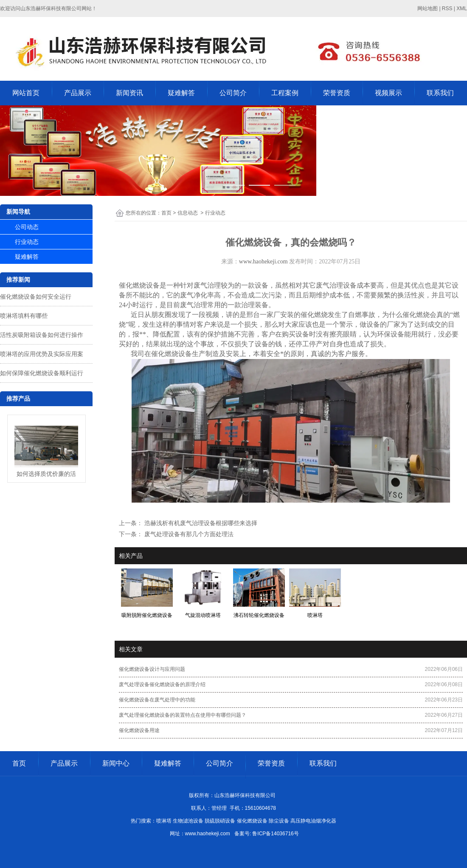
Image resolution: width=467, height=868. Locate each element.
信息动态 (188, 213)
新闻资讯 (129, 93)
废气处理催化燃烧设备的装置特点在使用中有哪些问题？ (183, 715)
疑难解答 (181, 93)
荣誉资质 (337, 93)
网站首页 (26, 93)
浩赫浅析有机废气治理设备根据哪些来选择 (200, 523)
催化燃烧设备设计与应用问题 (152, 669)
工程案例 (285, 93)
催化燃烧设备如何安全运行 (36, 297)
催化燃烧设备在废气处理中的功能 (157, 700)
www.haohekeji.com (263, 262)
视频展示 (388, 93)
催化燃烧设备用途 (139, 730)
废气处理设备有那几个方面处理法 (188, 534)
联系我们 (440, 93)
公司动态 (27, 227)
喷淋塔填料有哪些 (24, 316)
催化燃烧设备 (139, 285)
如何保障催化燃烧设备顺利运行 (42, 373)
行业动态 (27, 242)
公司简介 (233, 93)
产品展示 (78, 93)
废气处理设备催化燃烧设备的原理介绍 (162, 684)
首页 (166, 213)
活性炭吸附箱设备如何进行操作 (42, 335)
